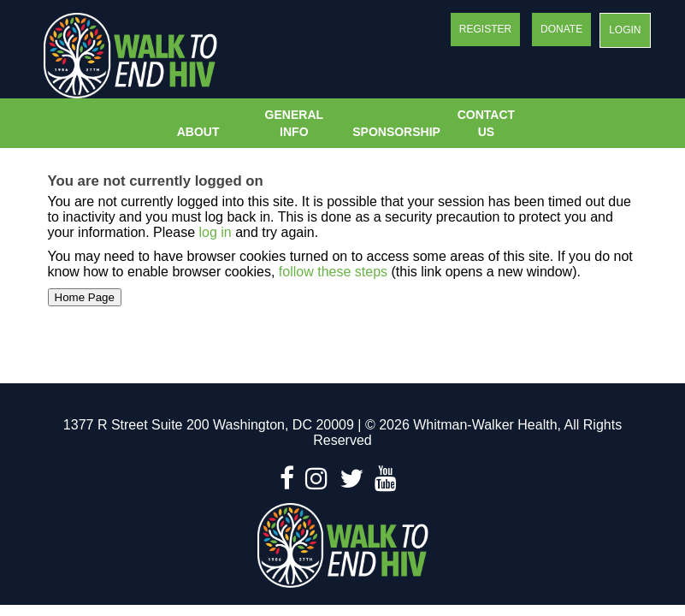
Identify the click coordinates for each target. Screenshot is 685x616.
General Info (294, 123)
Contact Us (486, 123)
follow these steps (333, 272)
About (198, 132)
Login (625, 30)
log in (215, 232)
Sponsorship (394, 132)
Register (485, 29)
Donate (561, 29)
